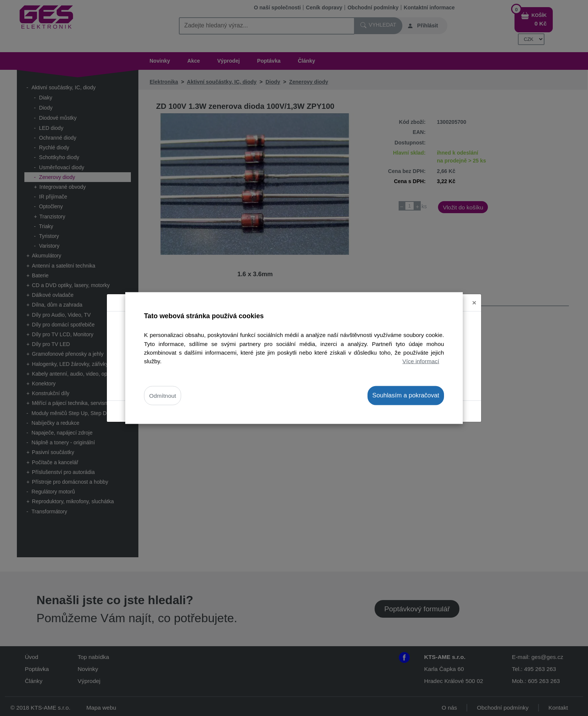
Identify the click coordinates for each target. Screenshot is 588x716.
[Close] (474, 297)
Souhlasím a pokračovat (406, 395)
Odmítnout (163, 396)
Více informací (421, 361)
